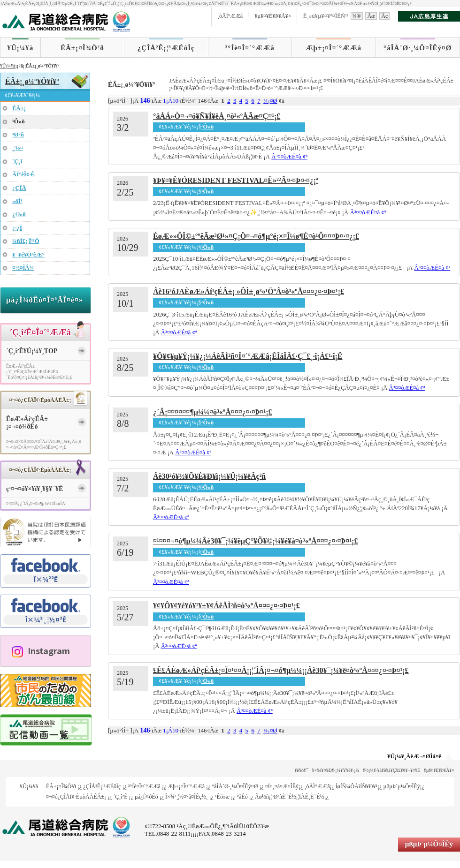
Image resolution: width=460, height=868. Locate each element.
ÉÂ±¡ (19, 108)
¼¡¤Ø (270, 101)
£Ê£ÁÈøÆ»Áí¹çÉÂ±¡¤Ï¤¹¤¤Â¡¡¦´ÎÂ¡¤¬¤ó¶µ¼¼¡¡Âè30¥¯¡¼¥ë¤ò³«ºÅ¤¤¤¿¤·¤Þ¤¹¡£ (281, 670)
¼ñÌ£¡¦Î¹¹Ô (26, 241)
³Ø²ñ (18, 135)
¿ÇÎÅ (19, 188)
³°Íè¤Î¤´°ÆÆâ (250, 48)
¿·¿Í (17, 228)
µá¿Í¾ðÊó (146, 797)
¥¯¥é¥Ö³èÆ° (28, 255)
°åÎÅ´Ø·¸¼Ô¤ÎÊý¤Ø (418, 48)
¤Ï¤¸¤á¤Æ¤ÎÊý (282, 786)
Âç (384, 16)
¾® (357, 16)
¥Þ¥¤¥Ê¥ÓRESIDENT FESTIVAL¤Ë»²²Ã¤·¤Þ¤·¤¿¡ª (236, 180)
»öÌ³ (17, 201)
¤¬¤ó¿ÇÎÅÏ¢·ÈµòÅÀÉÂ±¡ (76, 797)
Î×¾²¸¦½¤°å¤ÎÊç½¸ (187, 797)
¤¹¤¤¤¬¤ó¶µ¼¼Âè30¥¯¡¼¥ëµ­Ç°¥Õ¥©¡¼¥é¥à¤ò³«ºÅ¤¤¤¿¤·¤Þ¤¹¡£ (255, 541)
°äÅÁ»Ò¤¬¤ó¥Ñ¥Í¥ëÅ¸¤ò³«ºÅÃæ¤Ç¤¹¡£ (217, 116)
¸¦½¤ (18, 148)
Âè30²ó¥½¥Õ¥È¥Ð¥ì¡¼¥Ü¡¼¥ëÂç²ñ (209, 476)
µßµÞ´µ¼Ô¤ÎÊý (401, 786)
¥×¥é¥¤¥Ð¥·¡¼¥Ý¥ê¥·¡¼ (336, 770)
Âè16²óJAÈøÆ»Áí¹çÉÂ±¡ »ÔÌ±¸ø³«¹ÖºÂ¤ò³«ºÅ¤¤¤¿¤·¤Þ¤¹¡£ (249, 291)
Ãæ (371, 16)
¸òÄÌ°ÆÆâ (230, 16)
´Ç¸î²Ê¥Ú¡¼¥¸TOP (32, 351)
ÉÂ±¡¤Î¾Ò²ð (82, 48)
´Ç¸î (17, 161)
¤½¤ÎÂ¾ (23, 268)
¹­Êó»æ (222, 797)
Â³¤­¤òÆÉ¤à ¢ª (289, 157)
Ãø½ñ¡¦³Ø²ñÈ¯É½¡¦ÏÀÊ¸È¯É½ (290, 797)
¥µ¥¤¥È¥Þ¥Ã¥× (273, 16)
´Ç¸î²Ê (120, 797)
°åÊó (242, 797)
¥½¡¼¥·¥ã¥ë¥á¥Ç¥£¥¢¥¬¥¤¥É (392, 770)
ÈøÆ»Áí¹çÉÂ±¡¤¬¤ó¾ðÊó (27, 423)
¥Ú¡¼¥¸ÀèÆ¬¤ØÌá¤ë (414, 756)
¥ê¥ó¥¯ (302, 770)
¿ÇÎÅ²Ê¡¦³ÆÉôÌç (166, 48)
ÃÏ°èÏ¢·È (23, 174)
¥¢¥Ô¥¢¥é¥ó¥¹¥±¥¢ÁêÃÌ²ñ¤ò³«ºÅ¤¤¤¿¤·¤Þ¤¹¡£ (226, 606)
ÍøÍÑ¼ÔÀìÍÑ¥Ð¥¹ (356, 786)
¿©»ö (19, 214)
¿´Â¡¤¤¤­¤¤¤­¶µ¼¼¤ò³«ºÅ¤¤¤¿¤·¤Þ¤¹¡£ (213, 412)
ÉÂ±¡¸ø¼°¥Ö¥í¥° (32, 81)
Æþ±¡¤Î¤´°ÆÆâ (334, 48)
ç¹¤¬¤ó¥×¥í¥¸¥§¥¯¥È (34, 489)
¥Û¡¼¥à (20, 48)
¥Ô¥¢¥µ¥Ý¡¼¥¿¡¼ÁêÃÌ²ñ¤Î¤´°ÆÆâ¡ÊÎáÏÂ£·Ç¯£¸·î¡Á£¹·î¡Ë (248, 356)
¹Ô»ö (208, 127)
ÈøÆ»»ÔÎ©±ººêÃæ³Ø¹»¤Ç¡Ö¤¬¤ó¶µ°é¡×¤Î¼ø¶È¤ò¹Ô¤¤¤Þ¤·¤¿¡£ (256, 236)
